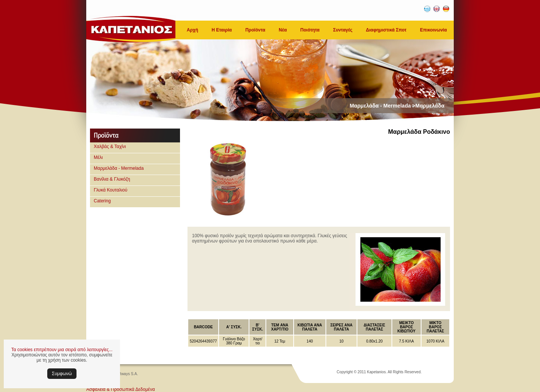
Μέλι (98, 157)
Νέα (283, 30)
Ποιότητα (310, 30)
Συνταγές (343, 30)
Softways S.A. (126, 374)
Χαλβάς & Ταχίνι (110, 147)
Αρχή (192, 30)
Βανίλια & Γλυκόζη (112, 179)
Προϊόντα (255, 30)
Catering (102, 201)
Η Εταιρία (222, 30)
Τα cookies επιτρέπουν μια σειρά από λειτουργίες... (62, 350)
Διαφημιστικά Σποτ (386, 30)
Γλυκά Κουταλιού (111, 190)
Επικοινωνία (433, 30)
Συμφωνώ (62, 374)
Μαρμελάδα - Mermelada (119, 168)
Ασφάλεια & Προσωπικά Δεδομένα (121, 389)
